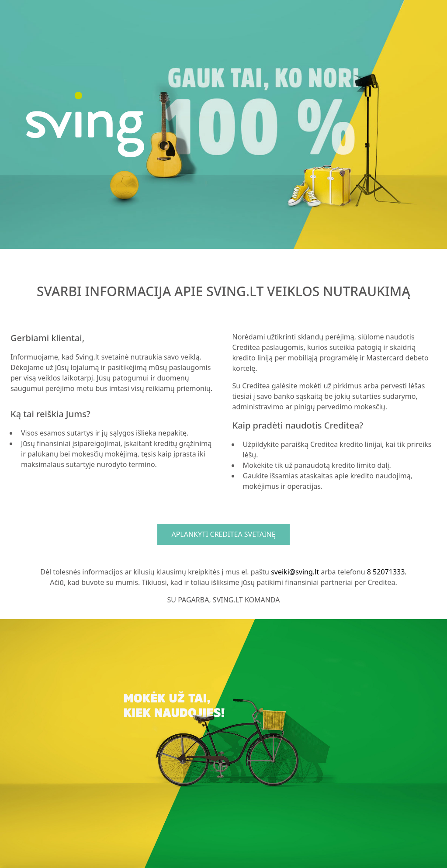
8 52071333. (387, 572)
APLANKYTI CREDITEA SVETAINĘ (223, 534)
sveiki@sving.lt (295, 572)
